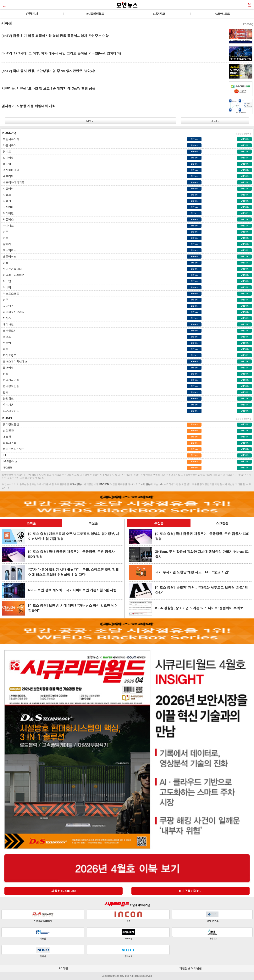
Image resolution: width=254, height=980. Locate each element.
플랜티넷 (8, 368)
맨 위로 (215, 121)
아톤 (5, 232)
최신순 (93, 523)
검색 (250, 5)
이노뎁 (6, 281)
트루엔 (6, 343)
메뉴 (4, 5)
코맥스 (6, 337)
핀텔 (5, 374)
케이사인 (8, 324)
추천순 (159, 523)
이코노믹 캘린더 (144, 484)
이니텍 (6, 287)
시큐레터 (8, 189)
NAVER (7, 468)
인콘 (5, 300)
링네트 (6, 151)
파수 (5, 349)
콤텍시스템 (9, 443)
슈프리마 (8, 176)
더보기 (90, 121)
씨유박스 (8, 219)
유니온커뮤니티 (12, 269)
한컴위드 (8, 398)
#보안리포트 (222, 14)
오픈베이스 (9, 256)
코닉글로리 (9, 331)
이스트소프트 (10, 293)
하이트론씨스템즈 (13, 449)
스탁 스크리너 (166, 484)
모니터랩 (8, 158)
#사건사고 (159, 14)
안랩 (5, 238)
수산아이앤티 (10, 170)
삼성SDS (8, 430)
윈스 (5, 263)
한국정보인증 (10, 386)
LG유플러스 (9, 461)
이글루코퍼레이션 (13, 275)
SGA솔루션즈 (10, 411)
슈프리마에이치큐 (13, 182)
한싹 (5, 392)
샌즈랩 (6, 164)
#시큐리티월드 (95, 14)
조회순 (31, 523)
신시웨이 (8, 207)
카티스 (6, 318)
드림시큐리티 (10, 139)
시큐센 (6, 201)
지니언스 (8, 306)
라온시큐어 (9, 145)
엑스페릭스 (9, 250)
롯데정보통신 (10, 424)
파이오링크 (9, 355)
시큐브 (6, 195)
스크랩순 (222, 523)
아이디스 (8, 226)
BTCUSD (104, 484)
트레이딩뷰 (75, 484)
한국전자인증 (10, 380)
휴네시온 (8, 405)
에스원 (6, 437)
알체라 (6, 244)
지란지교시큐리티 (13, 312)
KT (4, 455)
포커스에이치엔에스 (14, 361)
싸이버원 (8, 213)
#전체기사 (32, 14)
